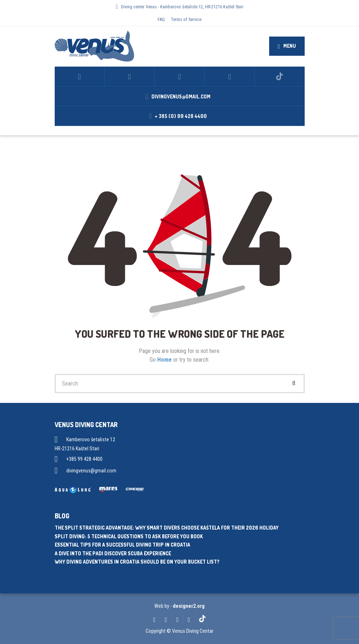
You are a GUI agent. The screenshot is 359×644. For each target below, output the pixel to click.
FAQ (161, 19)
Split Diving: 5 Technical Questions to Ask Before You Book (129, 536)
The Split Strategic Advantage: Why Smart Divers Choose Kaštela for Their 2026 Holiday (167, 528)
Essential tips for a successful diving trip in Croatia (122, 545)
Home (165, 360)
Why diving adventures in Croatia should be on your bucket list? (137, 562)
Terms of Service (186, 19)
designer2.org (189, 606)
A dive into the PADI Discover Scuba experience (113, 553)
